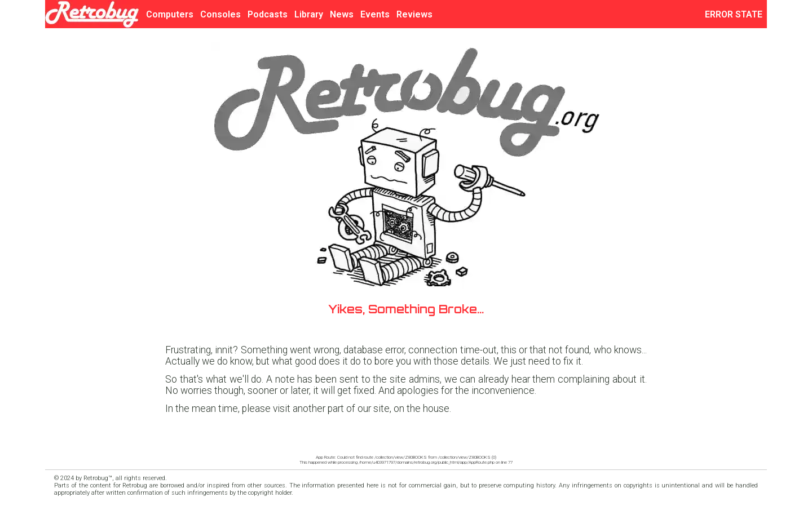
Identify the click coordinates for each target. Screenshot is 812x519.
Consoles (220, 14)
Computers (170, 14)
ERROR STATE (736, 14)
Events (375, 14)
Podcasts (268, 14)
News (342, 14)
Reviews (414, 14)
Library (309, 14)
